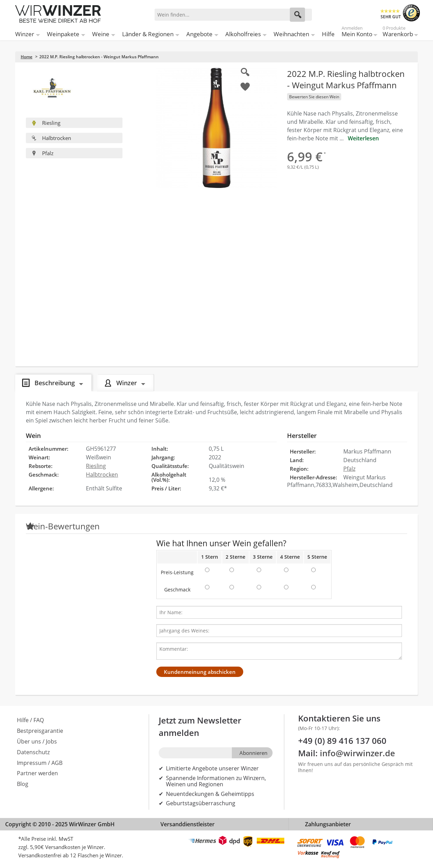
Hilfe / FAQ (30, 720)
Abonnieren (253, 753)
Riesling (46, 123)
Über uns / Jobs (37, 741)
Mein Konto (357, 33)
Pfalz (42, 153)
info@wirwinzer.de (357, 753)
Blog (23, 784)
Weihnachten (291, 34)
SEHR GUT (391, 17)
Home (27, 57)
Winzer (25, 34)
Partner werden (37, 773)
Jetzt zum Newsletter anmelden (200, 726)
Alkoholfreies (243, 34)
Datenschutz (33, 752)
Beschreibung (55, 383)
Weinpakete (63, 34)
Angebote (199, 34)
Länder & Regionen (148, 34)
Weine (101, 34)
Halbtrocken (51, 138)
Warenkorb (398, 33)
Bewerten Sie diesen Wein (314, 97)
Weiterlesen (363, 138)
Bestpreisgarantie (40, 731)
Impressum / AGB (40, 763)
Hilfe (328, 34)
